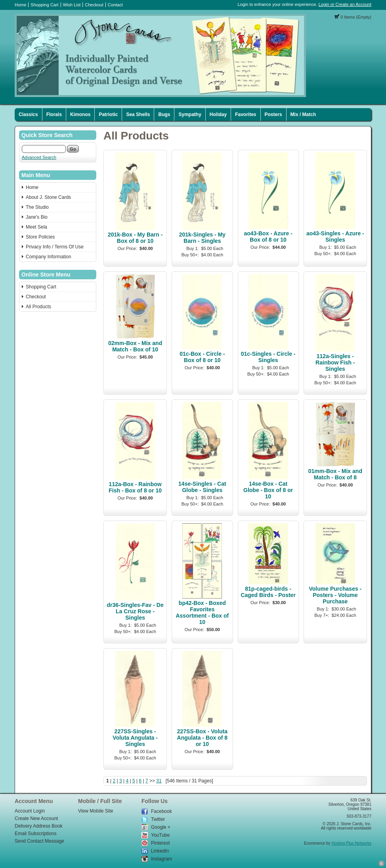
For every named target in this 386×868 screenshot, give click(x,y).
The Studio (37, 207)
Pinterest (160, 843)
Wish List (72, 5)
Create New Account (36, 818)
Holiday (218, 114)
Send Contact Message (39, 841)
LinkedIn (160, 851)
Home (20, 5)
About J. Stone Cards (48, 197)
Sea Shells (138, 114)
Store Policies (40, 237)
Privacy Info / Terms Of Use (55, 247)
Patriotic (108, 114)
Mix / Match (303, 114)
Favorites (246, 114)
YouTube (160, 835)
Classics (28, 114)
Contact (115, 5)
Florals (54, 114)
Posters (273, 114)
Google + (161, 827)
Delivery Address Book (39, 826)
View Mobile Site (96, 811)
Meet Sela (36, 227)
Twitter (158, 819)
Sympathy (190, 114)
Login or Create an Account (345, 4)
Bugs (164, 114)
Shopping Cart (44, 5)
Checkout (94, 5)
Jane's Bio (37, 217)
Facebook (161, 811)
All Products (38, 307)
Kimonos (80, 114)
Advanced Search (39, 157)
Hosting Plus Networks (351, 843)
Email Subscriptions (35, 834)
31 (159, 781)
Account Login (30, 811)
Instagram (161, 859)
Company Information (49, 257)
